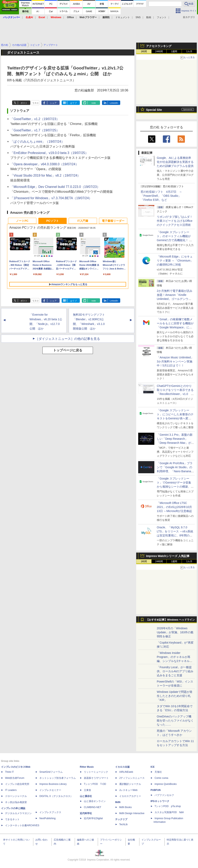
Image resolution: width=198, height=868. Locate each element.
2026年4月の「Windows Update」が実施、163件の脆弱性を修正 (175, 632)
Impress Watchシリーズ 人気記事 (168, 556)
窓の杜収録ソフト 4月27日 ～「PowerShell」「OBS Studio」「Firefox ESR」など (161, 196)
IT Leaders (11, 790)
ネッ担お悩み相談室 (16, 802)
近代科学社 (86, 813)
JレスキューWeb (128, 790)
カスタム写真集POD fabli (169, 812)
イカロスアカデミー (130, 796)
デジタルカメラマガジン (18, 813)
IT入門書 (83, 221)
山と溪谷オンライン (95, 801)
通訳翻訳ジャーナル (130, 784)
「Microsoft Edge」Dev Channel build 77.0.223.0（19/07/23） (55, 187)
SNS (138, 17)
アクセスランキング (159, 46)
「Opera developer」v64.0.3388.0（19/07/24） (44, 164)
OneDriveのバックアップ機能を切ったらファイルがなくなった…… (175, 720)
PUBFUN (156, 790)
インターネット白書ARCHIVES (22, 825)
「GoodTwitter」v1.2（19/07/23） (35, 119)
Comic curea (161, 778)
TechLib (123, 824)
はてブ (73, 103)
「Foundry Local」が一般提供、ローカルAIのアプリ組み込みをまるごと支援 (175, 671)
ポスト (24, 103)
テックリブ (121, 819)
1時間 (144, 51)
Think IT (9, 772)
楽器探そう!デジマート (96, 778)
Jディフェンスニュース (132, 778)
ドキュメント (123, 17)
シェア (53, 103)
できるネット (12, 819)
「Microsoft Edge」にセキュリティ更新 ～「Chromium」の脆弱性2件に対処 (175, 261)
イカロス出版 (122, 767)
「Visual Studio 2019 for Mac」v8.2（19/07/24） (45, 175)
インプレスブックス (50, 812)
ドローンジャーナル (16, 796)
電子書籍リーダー (113, 221)
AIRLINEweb (126, 772)
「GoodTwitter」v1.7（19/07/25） (35, 130)
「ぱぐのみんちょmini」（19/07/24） (37, 142)
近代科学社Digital (93, 818)
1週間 (174, 51)
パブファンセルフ (164, 795)
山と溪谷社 (86, 796)
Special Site (154, 110)
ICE (153, 767)
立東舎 (87, 790)
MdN (118, 802)
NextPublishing (47, 818)
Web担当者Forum (15, 778)
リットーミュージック (96, 772)
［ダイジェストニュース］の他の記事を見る (68, 339)
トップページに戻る (68, 350)
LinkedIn (114, 103)
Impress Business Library (53, 784)
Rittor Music (87, 767)
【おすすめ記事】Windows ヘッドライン (170, 620)
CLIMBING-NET (93, 807)
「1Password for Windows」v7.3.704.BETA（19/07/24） (51, 198)
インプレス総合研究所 (17, 784)
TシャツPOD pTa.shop (168, 806)
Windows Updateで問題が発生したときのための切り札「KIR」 (175, 696)
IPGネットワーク (160, 801)
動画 (149, 17)
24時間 (159, 51)
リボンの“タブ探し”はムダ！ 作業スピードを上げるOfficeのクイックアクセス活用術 (175, 221)
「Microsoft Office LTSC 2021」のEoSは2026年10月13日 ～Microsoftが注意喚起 (174, 507)
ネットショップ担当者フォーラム (58, 778)
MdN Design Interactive (132, 813)
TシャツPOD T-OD (95, 784)
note (94, 103)
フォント (162, 17)
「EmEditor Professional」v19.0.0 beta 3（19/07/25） (49, 153)
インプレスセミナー (50, 790)
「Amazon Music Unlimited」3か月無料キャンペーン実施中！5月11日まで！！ (175, 361)
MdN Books (125, 807)
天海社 (158, 772)
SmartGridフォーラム (51, 772)
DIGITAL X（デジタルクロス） (56, 796)
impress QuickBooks (166, 784)
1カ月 (189, 51)
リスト (36, 103)
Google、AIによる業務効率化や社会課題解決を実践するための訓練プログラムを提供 (175, 162)
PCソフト (52, 221)
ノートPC (22, 221)
